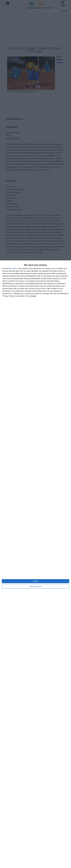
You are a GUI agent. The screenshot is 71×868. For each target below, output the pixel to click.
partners (15, 268)
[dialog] (35, 564)
